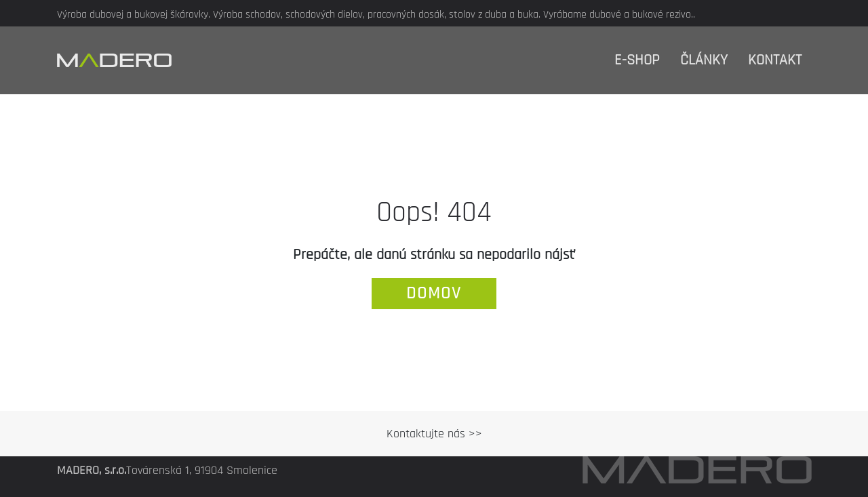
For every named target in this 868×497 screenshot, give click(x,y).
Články (704, 60)
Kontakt (775, 60)
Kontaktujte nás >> (434, 434)
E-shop (637, 60)
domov (434, 294)
